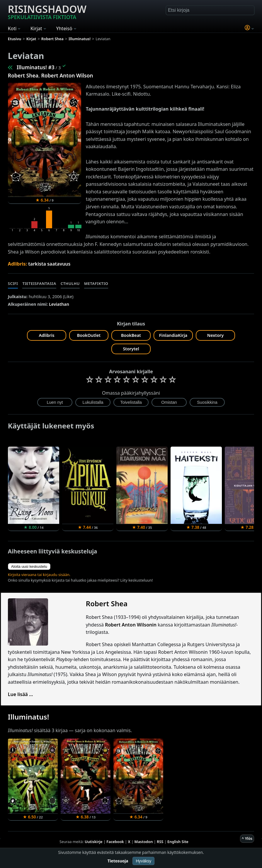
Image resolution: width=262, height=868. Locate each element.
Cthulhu (70, 283)
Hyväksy (143, 861)
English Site (178, 842)
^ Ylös (247, 838)
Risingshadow (47, 11)
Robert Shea (23, 75)
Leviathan (59, 304)
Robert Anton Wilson (67, 75)
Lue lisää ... (21, 694)
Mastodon (144, 842)
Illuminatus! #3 (36, 67)
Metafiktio (96, 283)
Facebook (115, 842)
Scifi (13, 283)
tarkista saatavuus (49, 264)
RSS (160, 842)
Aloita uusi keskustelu (29, 566)
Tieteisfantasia (39, 283)
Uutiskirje (94, 842)
